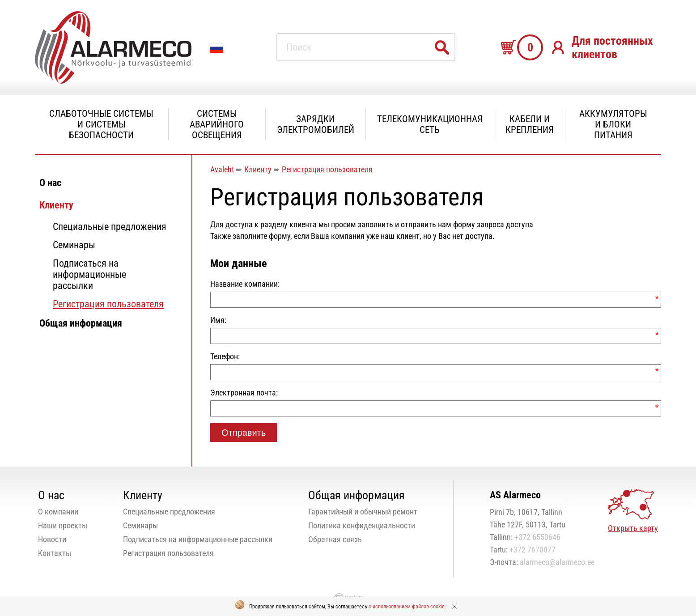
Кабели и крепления (530, 124)
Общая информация (81, 323)
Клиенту (56, 205)
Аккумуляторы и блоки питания (613, 124)
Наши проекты (63, 525)
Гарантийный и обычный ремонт (363, 512)
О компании (58, 512)
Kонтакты (55, 553)
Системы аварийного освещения (217, 124)
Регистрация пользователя (108, 304)
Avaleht (222, 169)
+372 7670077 (533, 550)
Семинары (74, 245)
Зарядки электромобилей (316, 124)
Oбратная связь (335, 539)
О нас (50, 183)
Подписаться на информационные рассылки (89, 274)
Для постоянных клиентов (612, 47)
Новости (52, 539)
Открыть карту (633, 528)
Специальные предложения (110, 227)
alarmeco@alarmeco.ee (557, 562)
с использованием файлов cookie (407, 607)
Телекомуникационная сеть (430, 124)
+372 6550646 (537, 537)
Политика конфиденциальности (362, 525)
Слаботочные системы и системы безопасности (101, 124)
